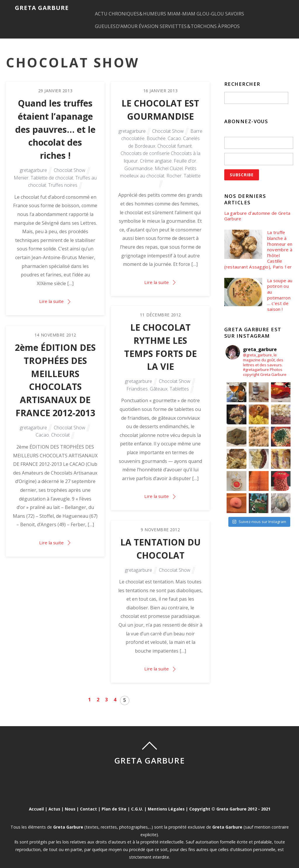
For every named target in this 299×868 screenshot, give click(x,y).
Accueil (35, 800)
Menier (21, 171)
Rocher (174, 168)
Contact (88, 800)
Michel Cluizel (169, 161)
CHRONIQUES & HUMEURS (148, 8)
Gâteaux (159, 381)
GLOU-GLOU (232, 8)
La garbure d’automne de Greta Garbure (253, 208)
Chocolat (60, 428)
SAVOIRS (262, 8)
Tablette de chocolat (52, 171)
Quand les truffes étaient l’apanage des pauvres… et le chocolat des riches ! (55, 121)
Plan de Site (114, 800)
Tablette (192, 168)
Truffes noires (63, 178)
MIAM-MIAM (197, 8)
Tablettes (179, 381)
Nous (69, 800)
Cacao (174, 130)
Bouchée (156, 130)
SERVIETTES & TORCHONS (204, 22)
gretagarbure (33, 163)
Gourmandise (139, 161)
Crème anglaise (156, 153)
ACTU (106, 8)
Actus (53, 800)
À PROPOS (250, 22)
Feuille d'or (185, 153)
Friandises (137, 381)
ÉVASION (159, 22)
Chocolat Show (69, 163)
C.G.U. (137, 800)
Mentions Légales (167, 800)
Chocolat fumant (175, 138)
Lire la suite (51, 294)
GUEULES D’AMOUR (121, 22)
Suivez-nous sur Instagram (259, 524)
